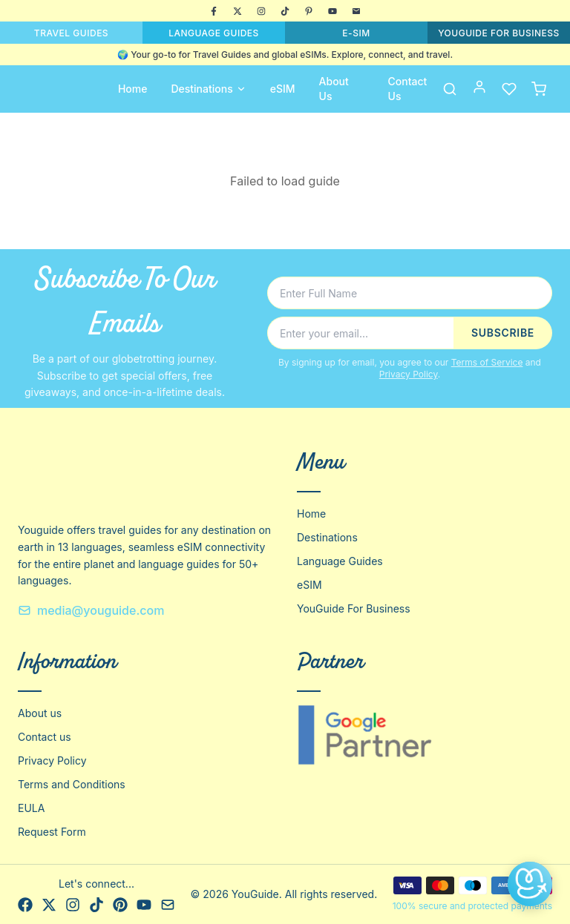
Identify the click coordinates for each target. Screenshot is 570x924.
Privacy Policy (409, 374)
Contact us (45, 737)
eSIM (283, 89)
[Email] (356, 11)
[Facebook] (214, 11)
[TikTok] (285, 11)
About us (40, 713)
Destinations (208, 89)
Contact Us (408, 89)
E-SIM (356, 33)
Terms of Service (487, 362)
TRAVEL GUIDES (71, 33)
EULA (31, 808)
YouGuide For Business (354, 608)
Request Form (52, 832)
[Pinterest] (309, 11)
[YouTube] (332, 11)
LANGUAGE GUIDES (214, 33)
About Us (334, 89)
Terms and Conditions (72, 784)
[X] (237, 11)
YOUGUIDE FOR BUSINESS (499, 33)
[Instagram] (261, 11)
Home (133, 89)
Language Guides (340, 561)
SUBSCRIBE (503, 333)
